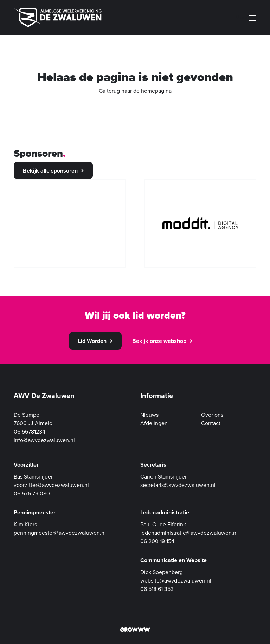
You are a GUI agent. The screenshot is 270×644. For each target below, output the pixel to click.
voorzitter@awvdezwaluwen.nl (51, 485)
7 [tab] (161, 273)
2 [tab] (109, 273)
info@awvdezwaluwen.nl (44, 440)
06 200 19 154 (157, 541)
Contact (211, 423)
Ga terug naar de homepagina (135, 91)
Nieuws (149, 415)
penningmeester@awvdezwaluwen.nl (60, 533)
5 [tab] (140, 273)
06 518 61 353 (157, 589)
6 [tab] (151, 273)
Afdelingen (154, 423)
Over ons (212, 415)
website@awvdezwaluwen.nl (176, 581)
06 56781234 (30, 432)
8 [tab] (172, 273)
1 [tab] (98, 273)
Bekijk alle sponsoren (50, 171)
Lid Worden (92, 341)
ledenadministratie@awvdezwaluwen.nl (189, 533)
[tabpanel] (70, 223)
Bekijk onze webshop (159, 341)
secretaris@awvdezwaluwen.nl (178, 485)
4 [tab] (130, 273)
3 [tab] (119, 273)
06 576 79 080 (32, 494)
